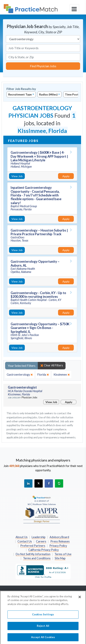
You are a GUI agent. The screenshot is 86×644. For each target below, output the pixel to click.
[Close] (80, 600)
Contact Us (25, 541)
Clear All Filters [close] (52, 365)
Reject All (43, 629)
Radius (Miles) (48, 94)
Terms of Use (63, 554)
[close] (20, 375)
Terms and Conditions (37, 558)
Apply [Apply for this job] (66, 176)
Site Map (60, 558)
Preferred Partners (33, 546)
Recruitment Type (20, 94)
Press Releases (60, 541)
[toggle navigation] (74, 9)
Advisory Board (59, 537)
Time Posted (73, 94)
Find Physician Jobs (43, 66)
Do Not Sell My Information (33, 554)
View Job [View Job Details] (17, 176)
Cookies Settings (43, 618)
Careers (41, 541)
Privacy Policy (58, 546)
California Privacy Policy (43, 550)
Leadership (39, 537)
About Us (22, 537)
